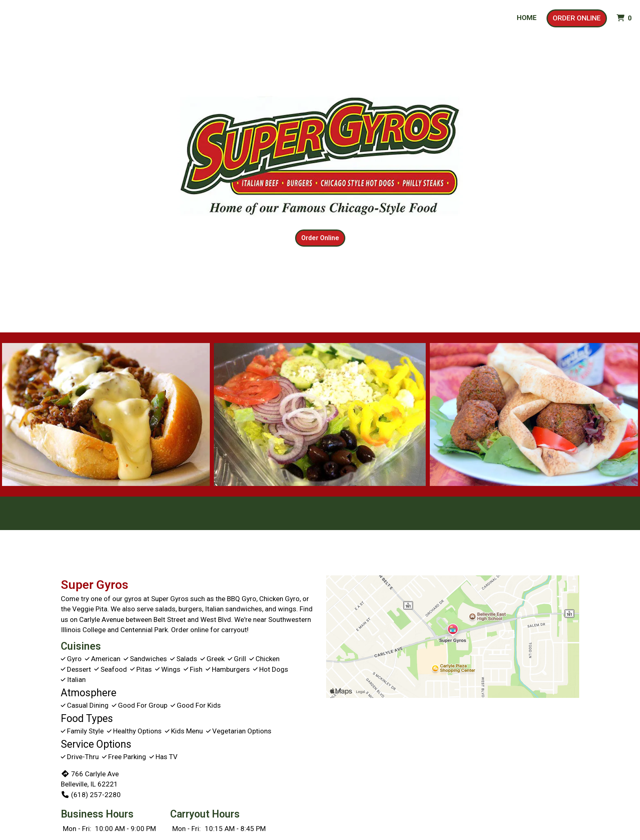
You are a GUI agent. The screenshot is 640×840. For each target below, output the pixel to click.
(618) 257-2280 (91, 795)
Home (527, 18)
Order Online (577, 18)
